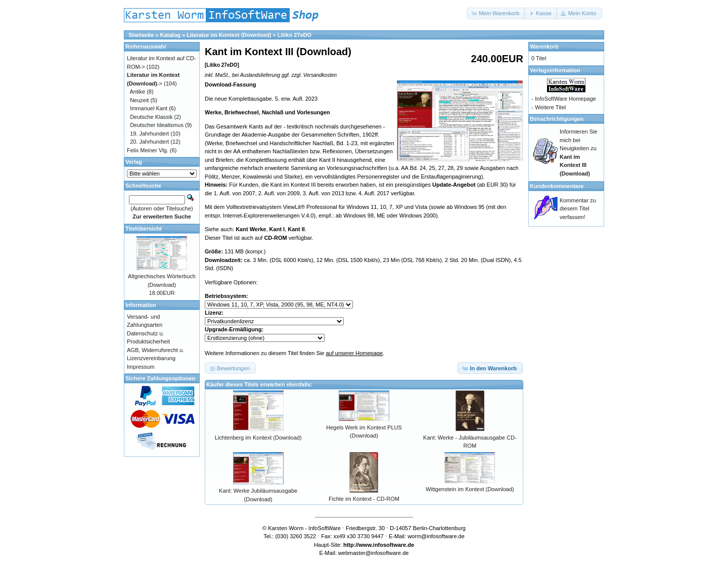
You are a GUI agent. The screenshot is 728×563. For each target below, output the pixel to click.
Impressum (141, 367)
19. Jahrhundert (149, 134)
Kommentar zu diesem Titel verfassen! (578, 209)
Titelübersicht (144, 229)
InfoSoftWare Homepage (565, 99)
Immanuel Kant (149, 108)
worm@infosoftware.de (436, 536)
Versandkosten (320, 75)
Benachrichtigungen (557, 119)
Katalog (170, 35)
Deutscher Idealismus (157, 125)
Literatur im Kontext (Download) (229, 35)
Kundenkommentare (557, 186)
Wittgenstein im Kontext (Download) (470, 489)
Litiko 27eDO (294, 35)
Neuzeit (139, 100)
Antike (138, 92)
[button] (496, 13)
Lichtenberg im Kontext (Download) (258, 438)
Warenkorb (544, 47)
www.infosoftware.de (387, 545)
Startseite (141, 35)
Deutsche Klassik (151, 117)
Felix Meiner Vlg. (148, 150)
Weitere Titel (550, 107)
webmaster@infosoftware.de (374, 553)
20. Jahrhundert (149, 142)
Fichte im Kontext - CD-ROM (364, 499)
